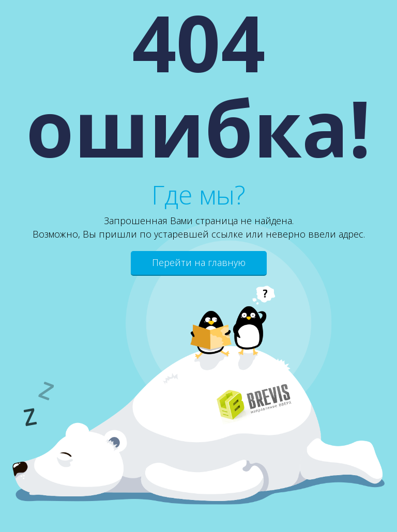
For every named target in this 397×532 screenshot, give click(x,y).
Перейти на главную (199, 262)
